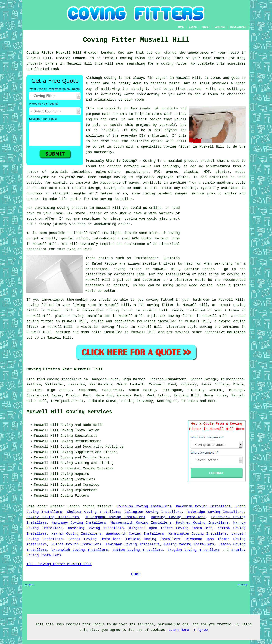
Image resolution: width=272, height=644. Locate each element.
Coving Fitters (75, 496)
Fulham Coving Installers (76, 544)
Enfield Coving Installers (153, 539)
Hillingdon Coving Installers (115, 517)
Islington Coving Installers (153, 512)
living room (84, 305)
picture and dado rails (79, 332)
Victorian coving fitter (105, 327)
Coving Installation (80, 430)
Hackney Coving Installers (202, 523)
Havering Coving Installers (96, 528)
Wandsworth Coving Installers (135, 534)
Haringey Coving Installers (79, 523)
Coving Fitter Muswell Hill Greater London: (71, 53)
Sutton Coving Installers (138, 550)
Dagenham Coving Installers (203, 506)
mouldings (236, 332)
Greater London (65, 506)
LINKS (193, 27)
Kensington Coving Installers (198, 534)
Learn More (179, 630)
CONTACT (220, 27)
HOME (181, 27)
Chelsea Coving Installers (93, 512)
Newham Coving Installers (76, 534)
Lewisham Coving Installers (133, 544)
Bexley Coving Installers (53, 517)
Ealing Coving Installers (189, 544)
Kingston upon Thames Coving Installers (171, 528)
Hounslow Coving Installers (144, 506)
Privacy (243, 585)
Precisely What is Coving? (111, 161)
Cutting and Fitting (94, 463)
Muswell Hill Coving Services (69, 412)
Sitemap (29, 585)
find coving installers (59, 379)
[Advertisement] (214, 232)
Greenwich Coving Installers (80, 550)
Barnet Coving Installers (94, 539)
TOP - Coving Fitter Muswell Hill (59, 564)
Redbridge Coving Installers (215, 512)
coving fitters (97, 506)
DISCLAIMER (238, 27)
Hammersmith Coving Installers (141, 523)
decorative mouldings (135, 321)
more (212, 401)
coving (120, 177)
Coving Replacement (79, 490)
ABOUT (206, 27)
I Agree (201, 630)
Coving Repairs (75, 474)
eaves (134, 183)
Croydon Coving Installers (194, 550)
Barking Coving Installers (178, 517)
